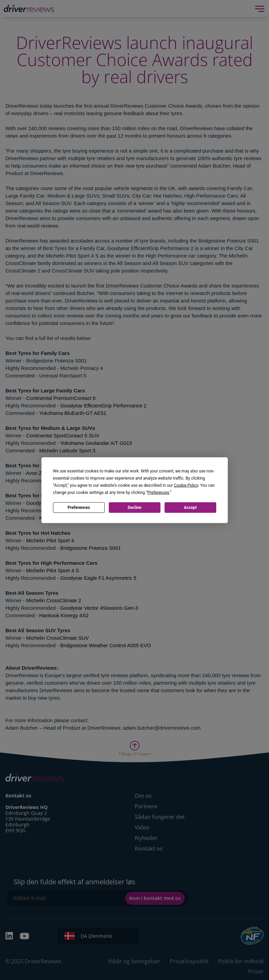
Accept (190, 508)
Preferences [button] (158, 492)
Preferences (79, 508)
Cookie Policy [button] (186, 485)
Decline (134, 508)
